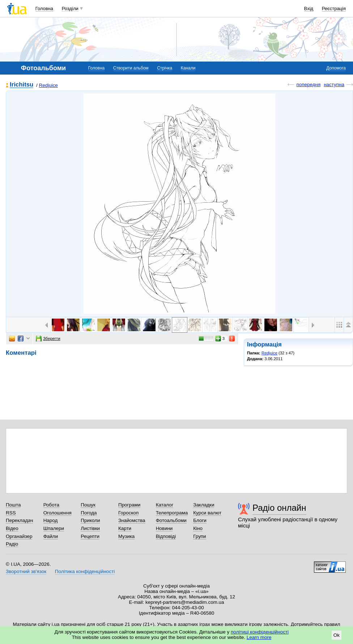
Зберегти (48, 338)
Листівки (90, 528)
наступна (334, 85)
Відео (12, 528)
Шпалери (54, 528)
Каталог (165, 505)
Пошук (88, 505)
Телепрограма (172, 513)
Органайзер (19, 536)
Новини (164, 528)
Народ (51, 520)
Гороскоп (128, 513)
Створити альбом (131, 68)
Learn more (259, 637)
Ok (337, 635)
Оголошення (58, 513)
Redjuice (48, 85)
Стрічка (165, 68)
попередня (308, 85)
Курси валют (207, 513)
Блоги (200, 520)
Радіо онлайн (279, 508)
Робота (51, 505)
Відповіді (166, 536)
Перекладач (19, 520)
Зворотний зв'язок (26, 571)
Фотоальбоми (171, 520)
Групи (199, 536)
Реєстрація (334, 9)
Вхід (309, 9)
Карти (125, 528)
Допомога (336, 68)
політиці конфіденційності (260, 632)
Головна (44, 9)
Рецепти (90, 536)
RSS (11, 513)
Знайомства (132, 520)
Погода (89, 513)
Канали (188, 68)
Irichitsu (22, 85)
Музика (126, 536)
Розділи (70, 9)
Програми (129, 505)
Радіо (12, 544)
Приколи (90, 520)
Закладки (204, 505)
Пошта (13, 505)
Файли (51, 536)
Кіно (198, 528)
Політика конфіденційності (85, 571)
